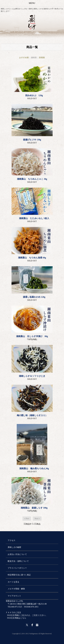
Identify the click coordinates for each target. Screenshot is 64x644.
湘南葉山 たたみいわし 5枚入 (32, 218)
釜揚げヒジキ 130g (32, 140)
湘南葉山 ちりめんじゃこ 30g (32, 179)
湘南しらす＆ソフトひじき (32, 376)
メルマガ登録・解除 (16, 589)
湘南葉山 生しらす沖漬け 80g (32, 336)
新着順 (42, 58)
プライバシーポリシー (17, 568)
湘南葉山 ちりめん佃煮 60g (32, 258)
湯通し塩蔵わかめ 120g (32, 297)
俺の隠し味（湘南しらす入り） (32, 415)
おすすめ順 (24, 58)
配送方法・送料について (18, 561)
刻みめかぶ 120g (32, 95)
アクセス (12, 540)
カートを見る (13, 582)
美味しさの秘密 (14, 547)
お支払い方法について (17, 554)
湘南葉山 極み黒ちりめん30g (32, 468)
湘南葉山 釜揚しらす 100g (32, 508)
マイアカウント (14, 596)
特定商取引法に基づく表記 (19, 575)
